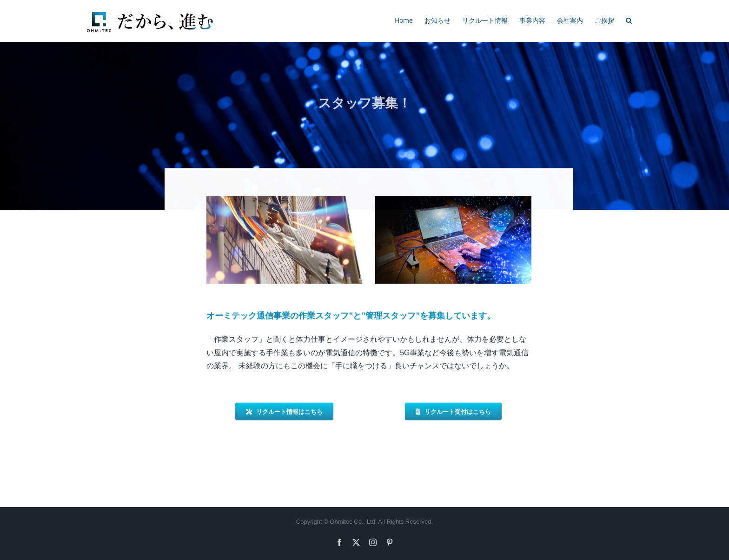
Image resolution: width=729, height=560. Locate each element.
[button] (629, 20)
